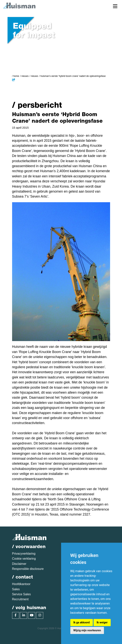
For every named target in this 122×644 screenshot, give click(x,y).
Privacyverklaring (24, 554)
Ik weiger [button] (102, 622)
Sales (16, 589)
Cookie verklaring (24, 559)
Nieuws (25, 76)
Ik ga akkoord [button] (82, 622)
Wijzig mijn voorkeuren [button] (87, 630)
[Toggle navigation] (115, 6)
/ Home (16, 76)
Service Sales (22, 594)
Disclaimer (19, 564)
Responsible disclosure (28, 569)
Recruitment (20, 599)
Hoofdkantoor (21, 584)
